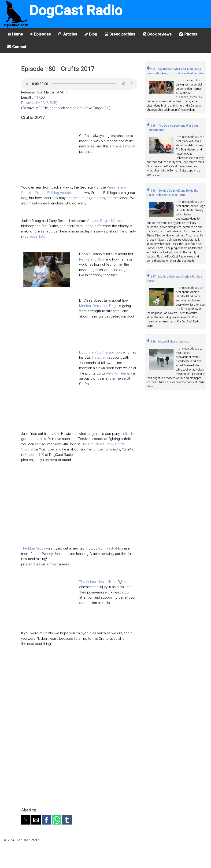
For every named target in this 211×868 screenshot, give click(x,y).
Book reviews (157, 34)
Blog (91, 34)
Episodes (41, 34)
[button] (26, 820)
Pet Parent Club (91, 259)
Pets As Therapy (119, 373)
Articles (68, 34)
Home (15, 34)
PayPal (112, 548)
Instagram (100, 357)
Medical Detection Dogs (98, 306)
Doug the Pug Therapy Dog (101, 352)
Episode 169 (34, 236)
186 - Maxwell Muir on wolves (168, 342)
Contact (17, 47)
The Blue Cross (33, 548)
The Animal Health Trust (98, 582)
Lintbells (127, 434)
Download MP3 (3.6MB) (39, 103)
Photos (188, 34)
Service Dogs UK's (102, 221)
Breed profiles (120, 34)
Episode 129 (34, 455)
